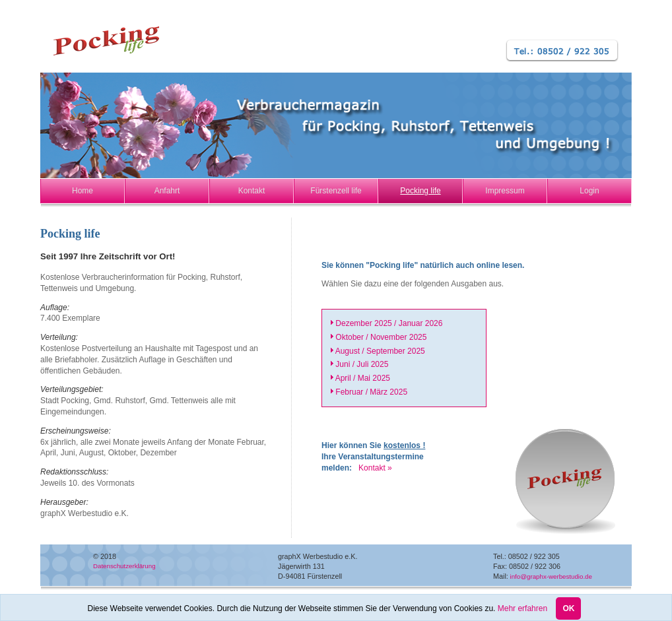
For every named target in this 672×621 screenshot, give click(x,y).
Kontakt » (373, 468)
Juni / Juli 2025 (362, 364)
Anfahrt (167, 191)
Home (83, 191)
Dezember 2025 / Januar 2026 (389, 323)
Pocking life (420, 191)
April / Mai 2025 (363, 378)
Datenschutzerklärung (124, 566)
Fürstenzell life (336, 191)
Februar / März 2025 (371, 392)
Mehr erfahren (522, 610)
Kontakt (252, 191)
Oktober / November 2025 (381, 337)
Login (589, 191)
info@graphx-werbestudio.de (550, 576)
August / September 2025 (380, 351)
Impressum (505, 191)
